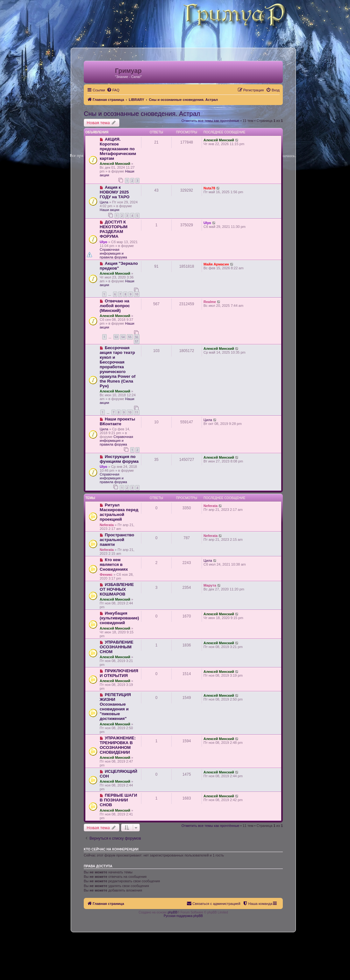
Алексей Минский (115, 164)
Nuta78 (209, 188)
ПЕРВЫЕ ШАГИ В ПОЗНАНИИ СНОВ (118, 800)
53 (116, 337)
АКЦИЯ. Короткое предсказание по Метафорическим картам (118, 149)
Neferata (107, 525)
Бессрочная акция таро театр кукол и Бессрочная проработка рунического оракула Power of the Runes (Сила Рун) (118, 367)
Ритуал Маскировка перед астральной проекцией (119, 512)
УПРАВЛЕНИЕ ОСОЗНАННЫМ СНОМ (117, 647)
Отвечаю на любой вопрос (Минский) (115, 306)
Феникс (106, 575)
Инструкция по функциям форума (119, 459)
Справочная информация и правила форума (113, 253)
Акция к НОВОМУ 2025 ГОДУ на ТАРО (114, 192)
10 (137, 294)
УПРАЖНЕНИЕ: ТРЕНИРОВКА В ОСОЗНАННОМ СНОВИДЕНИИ (118, 745)
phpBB (173, 912)
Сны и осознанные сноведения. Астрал (142, 114)
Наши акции (110, 210)
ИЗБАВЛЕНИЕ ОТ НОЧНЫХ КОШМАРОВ (117, 589)
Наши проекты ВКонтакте (117, 421)
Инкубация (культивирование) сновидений (119, 618)
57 (137, 341)
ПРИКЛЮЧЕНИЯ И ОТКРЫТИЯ (119, 673)
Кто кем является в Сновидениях (114, 564)
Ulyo (104, 242)
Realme (210, 302)
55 (130, 337)
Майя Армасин (216, 264)
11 (137, 412)
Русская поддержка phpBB (183, 916)
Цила (104, 202)
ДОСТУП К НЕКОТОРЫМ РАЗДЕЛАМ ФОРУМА (114, 229)
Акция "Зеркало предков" (119, 266)
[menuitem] (113, 90)
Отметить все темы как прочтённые (211, 121)
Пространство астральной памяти (117, 540)
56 (137, 337)
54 (123, 337)
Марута (210, 585)
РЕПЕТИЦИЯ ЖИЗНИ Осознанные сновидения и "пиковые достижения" (115, 707)
